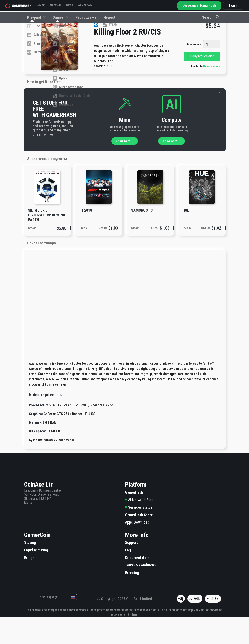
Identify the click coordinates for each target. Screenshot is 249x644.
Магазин (55, 5)
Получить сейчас (202, 83)
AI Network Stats (140, 527)
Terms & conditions (140, 592)
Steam (32, 255)
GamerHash (134, 519)
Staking (30, 570)
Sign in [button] (233, 6)
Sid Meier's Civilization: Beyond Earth (47, 242)
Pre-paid (34, 17)
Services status (139, 534)
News (70, 5)
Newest (109, 17)
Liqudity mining (36, 577)
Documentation (137, 585)
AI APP (41, 5)
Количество (194, 71)
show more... (125, 168)
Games (59, 17)
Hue (186, 237)
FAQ (128, 577)
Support (131, 570)
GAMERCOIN (85, 5)
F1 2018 (86, 237)
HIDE (219, 120)
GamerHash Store (139, 542)
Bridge (29, 585)
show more (103, 93)
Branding (132, 600)
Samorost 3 (142, 237)
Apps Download (137, 549)
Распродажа (86, 17)
